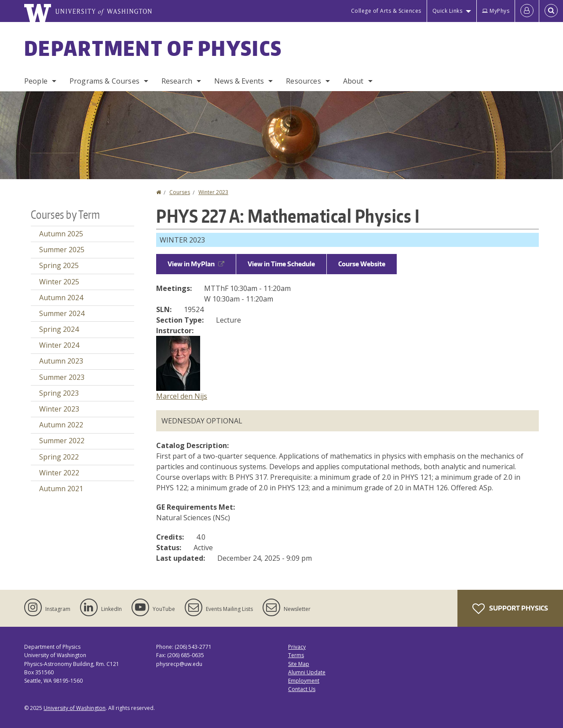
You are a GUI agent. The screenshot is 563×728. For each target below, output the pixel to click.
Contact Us (302, 689)
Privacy (297, 647)
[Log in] (527, 11)
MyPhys (496, 11)
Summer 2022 (62, 441)
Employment (304, 681)
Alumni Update (307, 672)
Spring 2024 (59, 329)
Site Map (299, 664)
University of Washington (75, 708)
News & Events (239, 81)
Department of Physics (153, 48)
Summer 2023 (62, 377)
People (36, 81)
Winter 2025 (59, 282)
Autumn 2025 (61, 234)
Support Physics (510, 609)
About (353, 81)
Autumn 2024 (61, 298)
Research (177, 81)
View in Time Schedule (281, 264)
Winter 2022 (59, 473)
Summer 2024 (62, 313)
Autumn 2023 (61, 361)
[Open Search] (551, 11)
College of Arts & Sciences (386, 11)
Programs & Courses (104, 81)
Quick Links (448, 11)
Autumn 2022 (61, 425)
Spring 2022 (59, 457)
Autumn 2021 (61, 489)
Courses (180, 192)
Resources (303, 81)
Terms (296, 655)
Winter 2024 (59, 345)
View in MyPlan (196, 264)
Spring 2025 (59, 265)
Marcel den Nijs (182, 396)
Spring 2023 (59, 393)
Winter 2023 (213, 192)
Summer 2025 (62, 250)
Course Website (362, 264)
